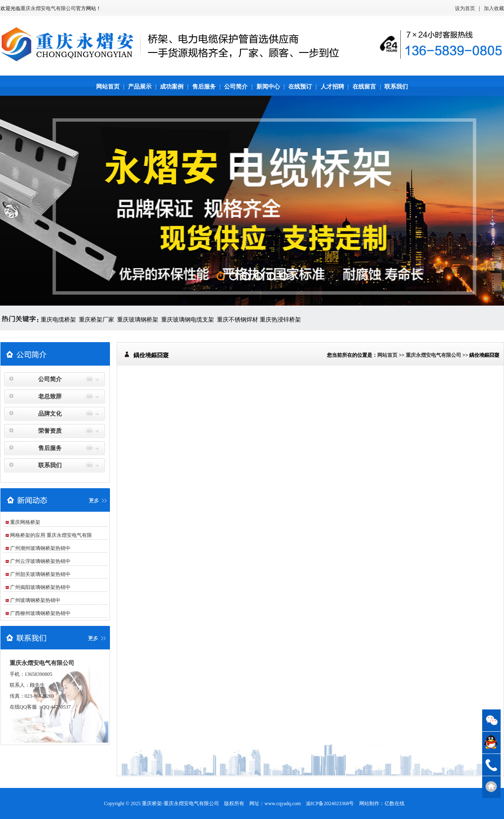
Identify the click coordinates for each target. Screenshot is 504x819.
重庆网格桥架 (25, 522)
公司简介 (236, 87)
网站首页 (108, 87)
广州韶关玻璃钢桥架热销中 (40, 574)
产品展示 (140, 87)
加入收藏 (494, 8)
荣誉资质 (50, 431)
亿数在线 (394, 803)
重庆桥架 (152, 803)
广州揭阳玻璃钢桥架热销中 (40, 587)
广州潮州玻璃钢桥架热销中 (40, 548)
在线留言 (364, 87)
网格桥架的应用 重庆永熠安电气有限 (51, 535)
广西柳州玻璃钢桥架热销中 (40, 613)
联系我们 (396, 87)
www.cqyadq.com (283, 803)
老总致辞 (50, 396)
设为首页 (465, 8)
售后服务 (204, 87)
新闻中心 (268, 87)
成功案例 (172, 87)
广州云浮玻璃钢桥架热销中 (40, 561)
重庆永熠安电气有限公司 (48, 8)
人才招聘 (332, 87)
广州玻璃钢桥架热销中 (35, 600)
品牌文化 (50, 414)
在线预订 (300, 87)
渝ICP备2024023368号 (330, 803)
